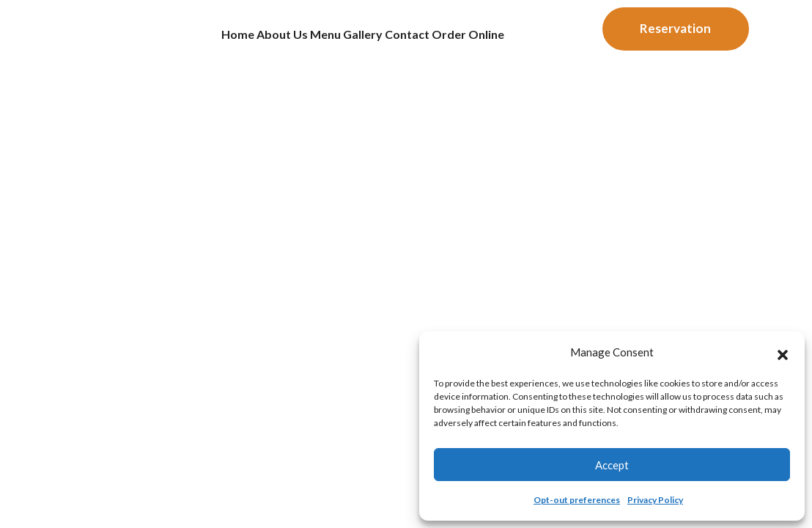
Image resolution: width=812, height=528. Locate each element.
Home (187, 40)
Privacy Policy (655, 500)
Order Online (518, 40)
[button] (783, 353)
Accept (612, 465)
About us (251, 40)
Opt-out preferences (577, 500)
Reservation (675, 34)
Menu (314, 40)
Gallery (371, 40)
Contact (436, 40)
